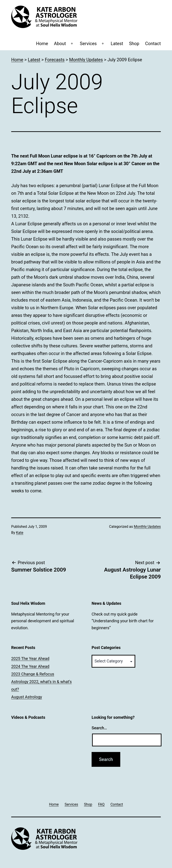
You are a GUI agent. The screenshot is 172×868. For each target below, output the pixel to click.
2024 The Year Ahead (30, 666)
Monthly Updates (147, 527)
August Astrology (27, 697)
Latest (117, 44)
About (60, 44)
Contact (153, 44)
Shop (134, 44)
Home (42, 44)
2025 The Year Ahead (30, 659)
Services (88, 44)
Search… (99, 728)
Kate (20, 533)
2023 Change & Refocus (33, 674)
